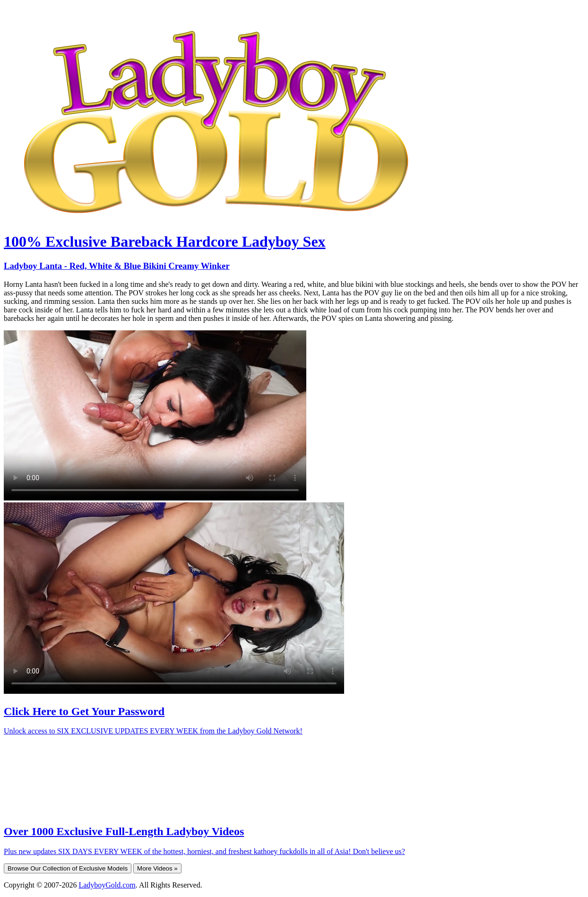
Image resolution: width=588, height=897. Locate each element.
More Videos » (157, 868)
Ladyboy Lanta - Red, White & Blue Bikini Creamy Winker (117, 266)
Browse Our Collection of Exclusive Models (68, 868)
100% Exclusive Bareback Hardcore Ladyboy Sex (165, 241)
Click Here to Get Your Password (84, 711)
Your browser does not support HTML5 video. (155, 415)
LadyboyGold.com (107, 885)
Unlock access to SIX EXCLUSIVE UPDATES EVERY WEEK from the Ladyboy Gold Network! (153, 731)
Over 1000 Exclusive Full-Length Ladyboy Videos (124, 831)
